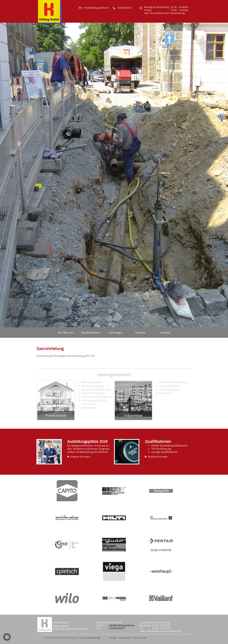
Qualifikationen (91, 332)
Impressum (125, 638)
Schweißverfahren (170, 386)
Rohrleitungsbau (169, 389)
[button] (7, 637)
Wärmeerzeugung (93, 386)
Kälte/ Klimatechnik (93, 393)
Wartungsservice (92, 382)
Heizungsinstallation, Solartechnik (94, 402)
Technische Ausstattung (174, 382)
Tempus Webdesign (90, 638)
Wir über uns (66, 332)
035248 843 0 (117, 628)
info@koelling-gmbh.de (122, 625)
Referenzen (89, 408)
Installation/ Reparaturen (97, 397)
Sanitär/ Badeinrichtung (96, 389)
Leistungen (116, 332)
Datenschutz (140, 638)
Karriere (140, 332)
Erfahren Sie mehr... (81, 457)
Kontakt (165, 332)
